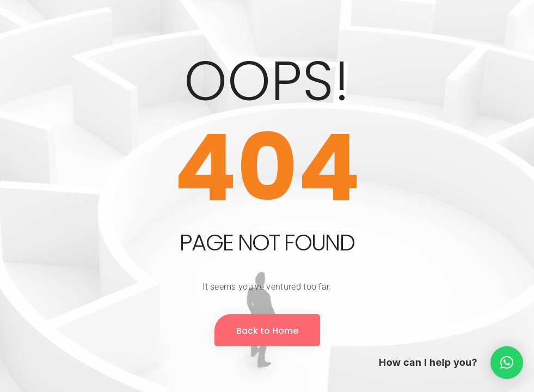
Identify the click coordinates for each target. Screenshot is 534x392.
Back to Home (267, 331)
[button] (507, 363)
